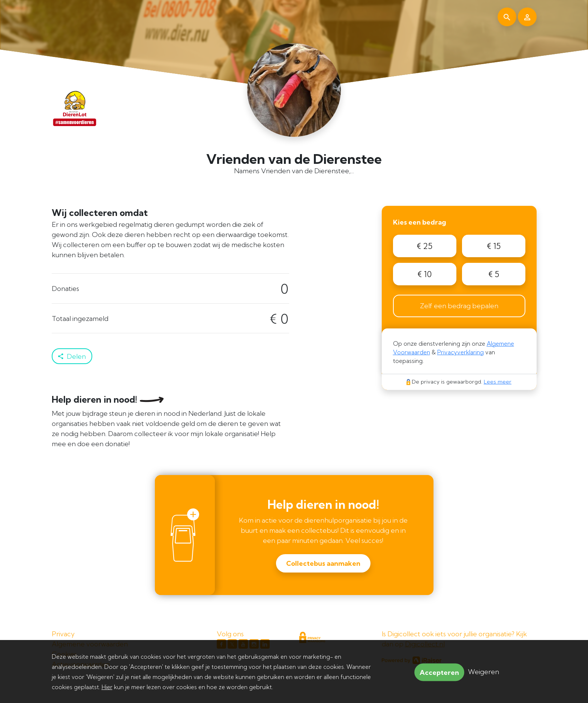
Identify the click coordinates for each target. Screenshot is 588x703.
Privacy (63, 634)
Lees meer (498, 382)
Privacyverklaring (460, 352)
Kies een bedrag (420, 222)
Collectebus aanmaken (323, 563)
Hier (107, 687)
